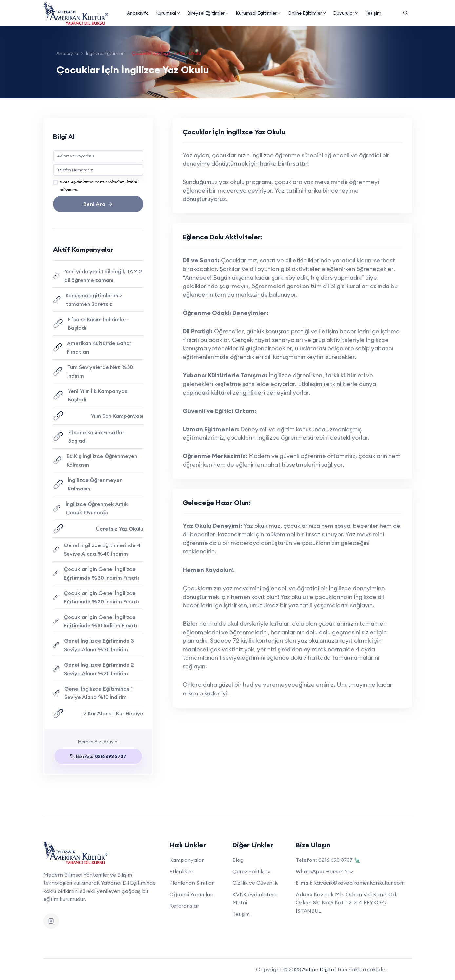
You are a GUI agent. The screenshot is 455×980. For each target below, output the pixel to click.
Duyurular (346, 13)
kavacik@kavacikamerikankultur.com (359, 883)
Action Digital (319, 969)
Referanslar (184, 906)
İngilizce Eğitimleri (105, 53)
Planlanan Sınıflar (192, 883)
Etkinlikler (181, 871)
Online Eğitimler (307, 13)
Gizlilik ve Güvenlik (255, 883)
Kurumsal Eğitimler (258, 13)
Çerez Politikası (251, 871)
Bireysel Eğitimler (208, 13)
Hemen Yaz (339, 871)
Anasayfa (138, 13)
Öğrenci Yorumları (191, 894)
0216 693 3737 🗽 (339, 860)
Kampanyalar (187, 860)
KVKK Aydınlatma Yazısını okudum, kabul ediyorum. (98, 181)
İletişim (373, 13)
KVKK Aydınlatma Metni (255, 898)
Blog (238, 860)
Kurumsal (168, 13)
